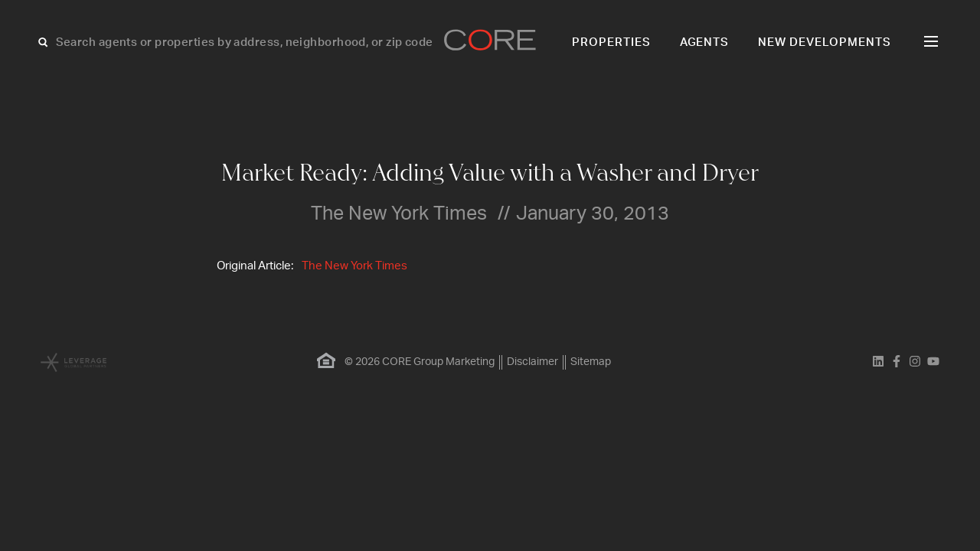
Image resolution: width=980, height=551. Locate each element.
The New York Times (354, 266)
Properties (611, 42)
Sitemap (591, 362)
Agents (705, 42)
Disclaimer (532, 362)
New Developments (825, 42)
